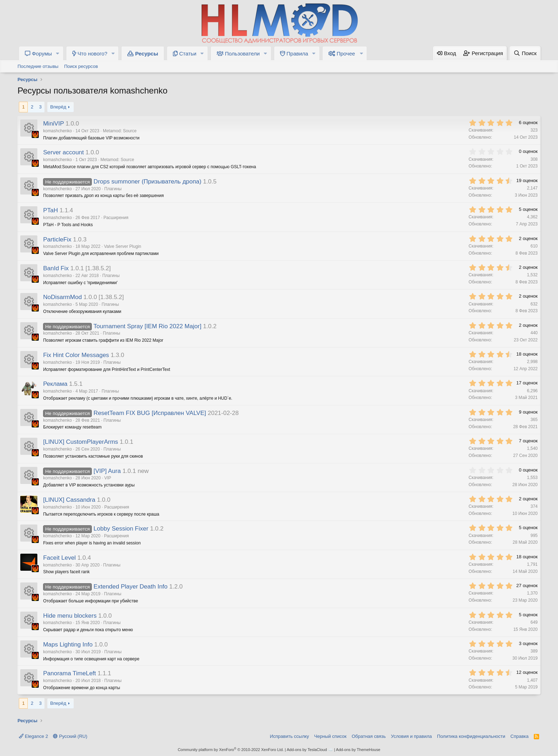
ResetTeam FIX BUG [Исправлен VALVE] (150, 413)
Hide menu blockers (70, 616)
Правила (294, 54)
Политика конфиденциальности (471, 736)
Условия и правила (412, 736)
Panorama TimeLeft (69, 673)
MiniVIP (53, 124)
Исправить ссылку (289, 736)
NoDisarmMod (62, 297)
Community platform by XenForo (231, 750)
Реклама (55, 384)
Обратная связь (369, 736)
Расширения (116, 218)
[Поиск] (525, 53)
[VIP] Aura (107, 471)
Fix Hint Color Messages (76, 355)
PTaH (51, 210)
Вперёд (58, 107)
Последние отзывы (38, 66)
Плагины (113, 189)
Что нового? (90, 54)
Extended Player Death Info (131, 587)
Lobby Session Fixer (121, 529)
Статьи (185, 54)
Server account (63, 152)
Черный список (330, 736)
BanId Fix (56, 268)
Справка (519, 736)
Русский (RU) (70, 736)
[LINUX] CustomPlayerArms (81, 442)
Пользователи (238, 54)
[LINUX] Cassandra (69, 500)
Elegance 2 (33, 736)
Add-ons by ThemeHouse (358, 750)
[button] (58, 54)
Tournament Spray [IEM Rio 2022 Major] (148, 326)
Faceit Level (59, 558)
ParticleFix (57, 239)
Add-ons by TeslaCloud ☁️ (310, 750)
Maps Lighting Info (68, 645)
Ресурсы (143, 54)
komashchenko (57, 131)
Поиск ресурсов (81, 66)
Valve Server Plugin (123, 246)
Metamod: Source (120, 131)
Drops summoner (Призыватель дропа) (148, 182)
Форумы (38, 54)
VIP (108, 478)
